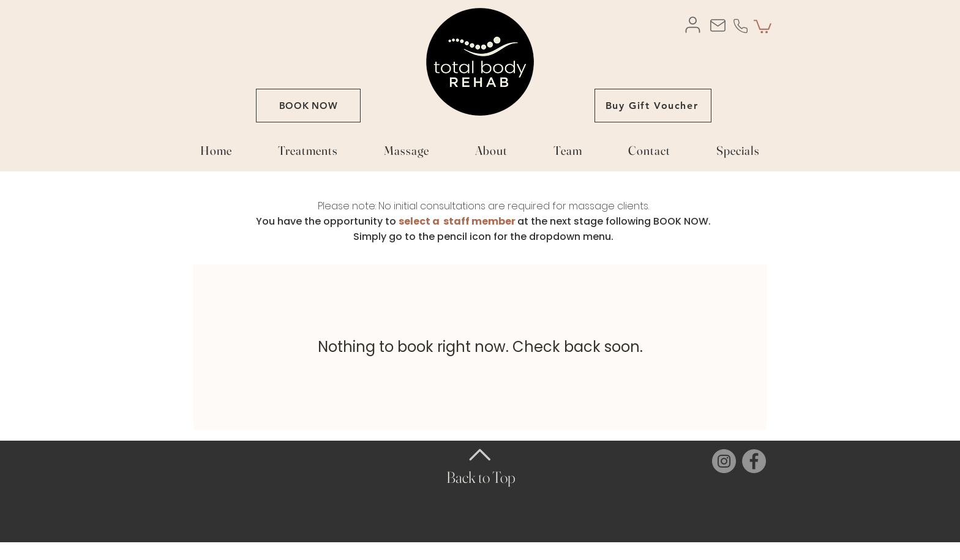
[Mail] (718, 25)
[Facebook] (754, 461)
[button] (763, 26)
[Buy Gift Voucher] (653, 106)
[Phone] (740, 26)
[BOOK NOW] (308, 106)
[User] (692, 24)
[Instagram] (724, 461)
